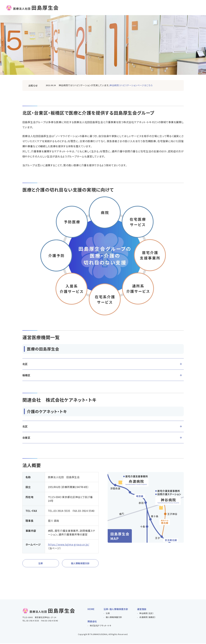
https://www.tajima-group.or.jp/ (69, 544)
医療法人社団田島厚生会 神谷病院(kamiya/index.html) (112, 85)
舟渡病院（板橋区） (148, 618)
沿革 (41, 564)
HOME (91, 610)
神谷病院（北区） (147, 614)
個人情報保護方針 (80, 564)
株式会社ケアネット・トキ (100, 626)
